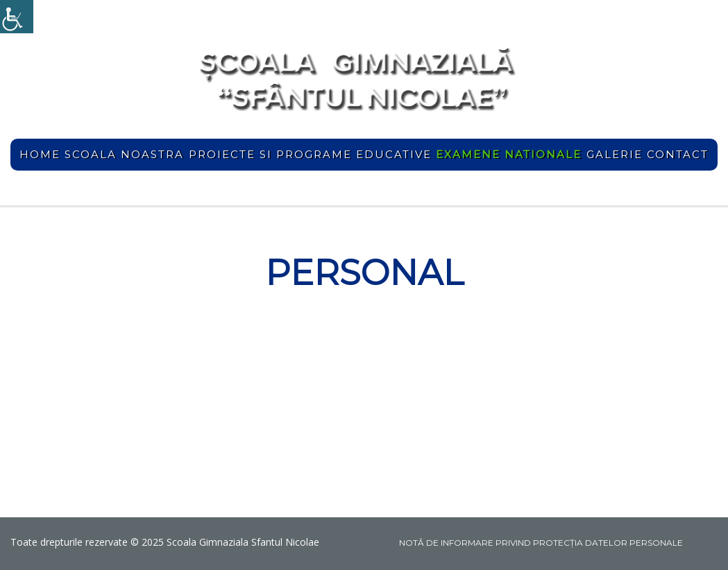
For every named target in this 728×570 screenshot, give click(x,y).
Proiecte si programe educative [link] (310, 154)
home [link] (40, 154)
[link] (17, 17)
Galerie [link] (615, 154)
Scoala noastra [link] (124, 154)
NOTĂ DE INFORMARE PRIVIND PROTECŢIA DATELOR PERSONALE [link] (541, 543)
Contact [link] (678, 154)
